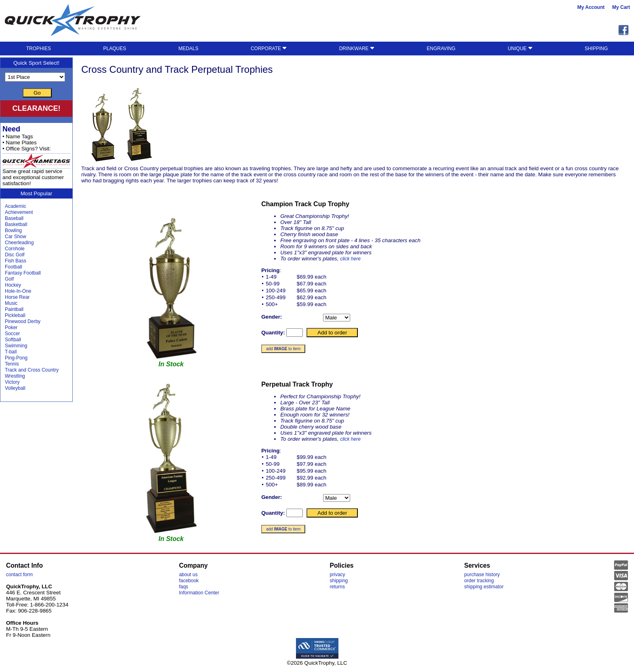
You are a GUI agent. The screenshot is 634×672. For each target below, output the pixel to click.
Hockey (13, 285)
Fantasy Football (23, 273)
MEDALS (188, 49)
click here (350, 259)
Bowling (13, 230)
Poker (11, 328)
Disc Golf (15, 255)
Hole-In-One (18, 291)
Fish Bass (16, 261)
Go (37, 93)
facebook (189, 581)
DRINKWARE (357, 49)
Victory (12, 382)
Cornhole (15, 249)
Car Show (16, 237)
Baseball (14, 218)
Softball (13, 340)
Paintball (14, 309)
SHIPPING (596, 49)
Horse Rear (17, 297)
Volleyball (15, 388)
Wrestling (15, 376)
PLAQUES (115, 49)
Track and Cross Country (32, 370)
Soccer (12, 334)
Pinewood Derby (23, 321)
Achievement (19, 212)
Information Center (199, 593)
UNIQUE (520, 49)
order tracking (479, 581)
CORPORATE (269, 49)
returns (337, 587)
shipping (339, 581)
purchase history (482, 575)
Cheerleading (19, 243)
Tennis (12, 364)
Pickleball (15, 315)
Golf (9, 279)
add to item (283, 349)
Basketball (16, 224)
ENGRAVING (441, 49)
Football (14, 267)
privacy (338, 575)
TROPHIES (39, 49)
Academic (16, 206)
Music (11, 303)
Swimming (16, 346)
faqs (184, 587)
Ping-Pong (16, 358)
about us (188, 575)
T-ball (11, 352)
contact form (19, 575)
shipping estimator (484, 587)
